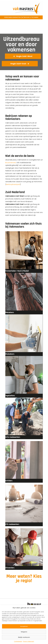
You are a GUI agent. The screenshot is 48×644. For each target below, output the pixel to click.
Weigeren (24, 632)
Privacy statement (28, 641)
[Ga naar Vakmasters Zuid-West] (23, 56)
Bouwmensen (11, 163)
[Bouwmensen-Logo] (36, 603)
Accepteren (24, 626)
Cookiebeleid (18, 641)
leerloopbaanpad (13, 184)
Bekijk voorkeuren (24, 637)
